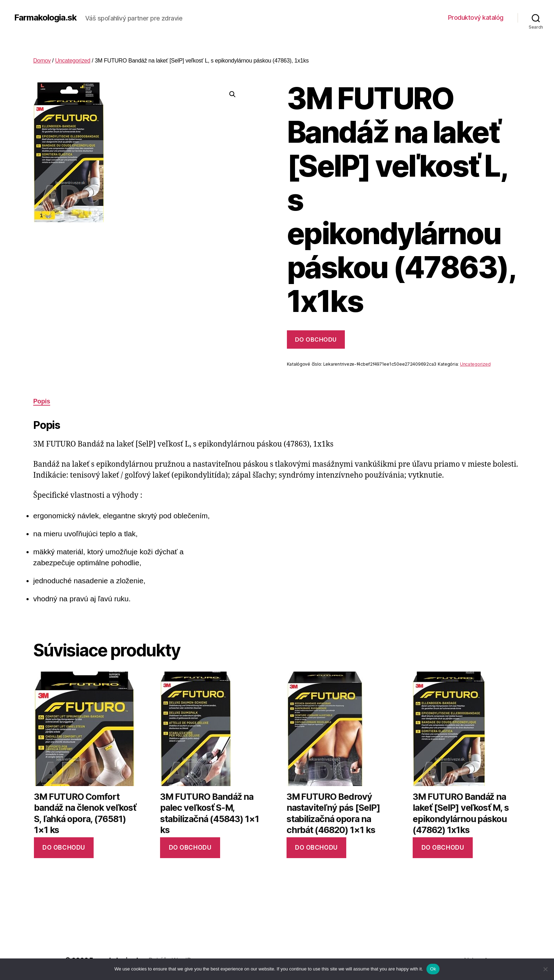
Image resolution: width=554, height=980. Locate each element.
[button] (232, 94)
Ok (433, 969)
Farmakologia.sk (45, 18)
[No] (545, 969)
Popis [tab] (42, 401)
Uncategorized (73, 61)
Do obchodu (316, 340)
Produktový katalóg (476, 17)
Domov (42, 61)
